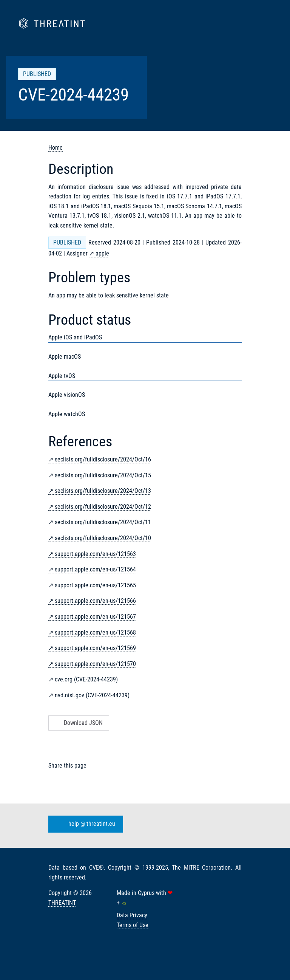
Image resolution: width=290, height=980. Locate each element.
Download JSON (78, 723)
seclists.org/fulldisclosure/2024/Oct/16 (103, 459)
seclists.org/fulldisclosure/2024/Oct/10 (103, 538)
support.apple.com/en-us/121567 (95, 617)
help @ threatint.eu (84, 824)
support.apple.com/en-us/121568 (95, 632)
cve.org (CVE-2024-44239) (86, 679)
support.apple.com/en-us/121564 (95, 569)
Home (56, 148)
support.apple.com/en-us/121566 (95, 601)
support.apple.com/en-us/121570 (95, 664)
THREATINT (62, 903)
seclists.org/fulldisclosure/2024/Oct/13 (103, 491)
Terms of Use (133, 925)
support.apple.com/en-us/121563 (95, 554)
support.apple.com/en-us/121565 (95, 585)
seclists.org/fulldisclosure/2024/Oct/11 (103, 522)
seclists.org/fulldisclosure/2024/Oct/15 (103, 475)
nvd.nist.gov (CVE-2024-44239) (92, 695)
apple (102, 253)
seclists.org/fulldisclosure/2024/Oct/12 (103, 507)
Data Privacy (132, 915)
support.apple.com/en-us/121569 (95, 648)
